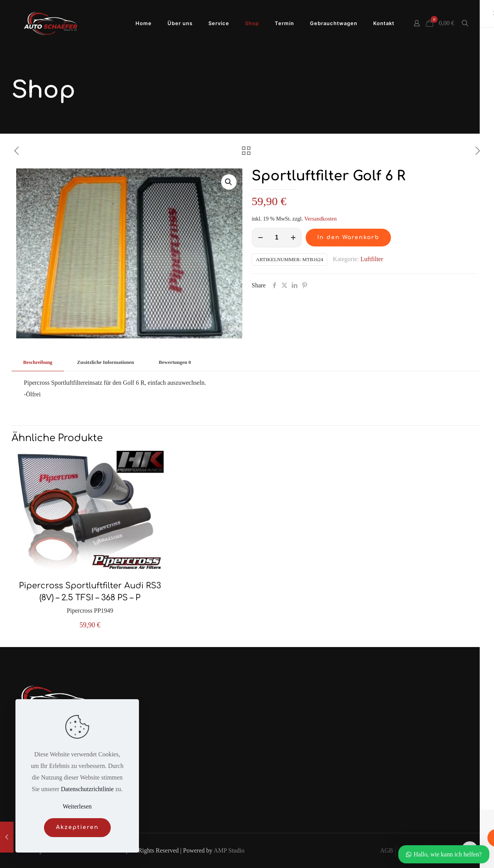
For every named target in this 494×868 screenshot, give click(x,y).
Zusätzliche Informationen (106, 362)
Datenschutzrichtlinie (87, 789)
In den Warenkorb (348, 237)
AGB (387, 850)
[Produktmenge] (277, 238)
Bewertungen (175, 362)
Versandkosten (320, 219)
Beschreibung (38, 362)
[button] (229, 182)
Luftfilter (372, 259)
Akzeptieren (77, 827)
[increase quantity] (293, 238)
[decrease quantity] (260, 238)
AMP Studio (229, 850)
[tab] (38, 363)
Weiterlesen (77, 806)
